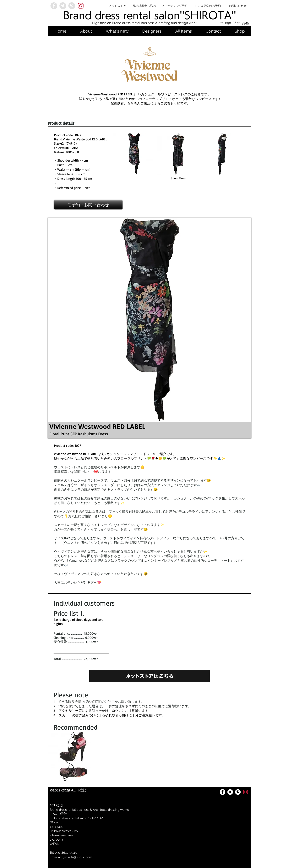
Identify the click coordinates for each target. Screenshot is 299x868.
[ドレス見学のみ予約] (208, 6)
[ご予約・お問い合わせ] (88, 205)
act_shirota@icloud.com (75, 857)
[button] (134, 154)
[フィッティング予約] (174, 6)
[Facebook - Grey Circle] (54, 6)
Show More (178, 178)
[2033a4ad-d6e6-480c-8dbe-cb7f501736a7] (81, 6)
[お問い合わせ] (238, 6)
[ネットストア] (117, 6)
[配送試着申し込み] (144, 6)
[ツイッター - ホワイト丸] (230, 792)
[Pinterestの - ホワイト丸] (238, 792)
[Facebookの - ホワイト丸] (222, 792)
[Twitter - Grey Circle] (63, 6)
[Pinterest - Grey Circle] (72, 6)
